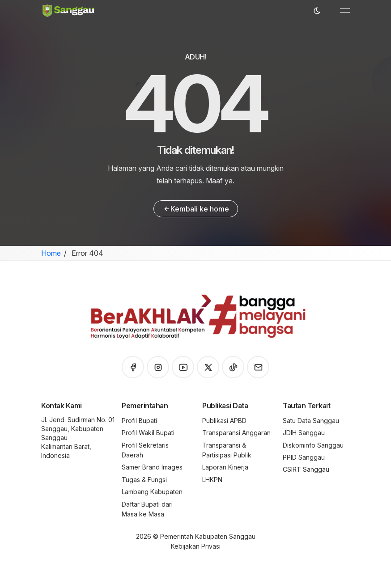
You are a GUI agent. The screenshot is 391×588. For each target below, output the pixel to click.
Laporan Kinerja (225, 467)
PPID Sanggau (304, 457)
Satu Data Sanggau (311, 421)
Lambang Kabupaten (152, 492)
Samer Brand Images (152, 467)
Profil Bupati (139, 421)
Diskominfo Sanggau (313, 445)
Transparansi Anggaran (236, 433)
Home (51, 253)
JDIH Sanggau (304, 433)
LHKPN (212, 480)
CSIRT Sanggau (306, 469)
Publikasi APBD (224, 421)
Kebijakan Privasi (196, 546)
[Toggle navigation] (345, 11)
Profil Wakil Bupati (148, 433)
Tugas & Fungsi (144, 480)
